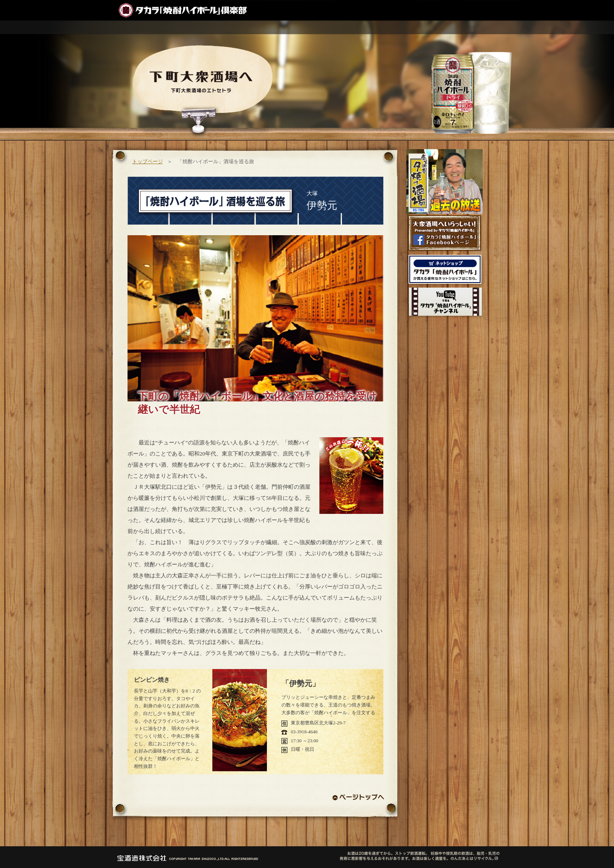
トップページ (148, 161)
